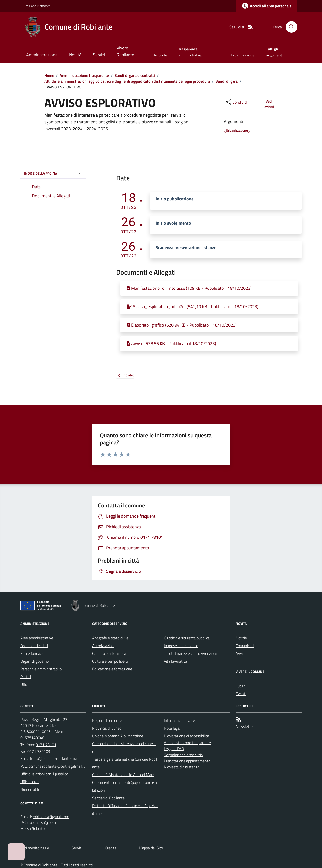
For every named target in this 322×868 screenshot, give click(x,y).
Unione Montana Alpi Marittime (118, 736)
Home (49, 75)
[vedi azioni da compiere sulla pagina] (266, 104)
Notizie (241, 638)
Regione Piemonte (38, 6)
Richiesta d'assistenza (182, 767)
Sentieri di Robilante (108, 798)
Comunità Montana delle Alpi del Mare (123, 775)
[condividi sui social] (236, 102)
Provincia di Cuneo (107, 728)
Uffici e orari (30, 782)
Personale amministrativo (41, 669)
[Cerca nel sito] (290, 27)
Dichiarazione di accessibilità (186, 736)
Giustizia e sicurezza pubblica (187, 638)
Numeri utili (30, 789)
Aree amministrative (37, 638)
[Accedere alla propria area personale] (267, 6)
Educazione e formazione (112, 669)
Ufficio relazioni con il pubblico (44, 774)
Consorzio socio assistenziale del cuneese (124, 747)
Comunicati (245, 646)
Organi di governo (35, 661)
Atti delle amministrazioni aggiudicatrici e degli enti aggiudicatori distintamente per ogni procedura (127, 81)
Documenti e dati (34, 646)
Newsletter (245, 726)
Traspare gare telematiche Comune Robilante (125, 763)
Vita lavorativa (176, 661)
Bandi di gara (227, 81)
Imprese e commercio (181, 646)
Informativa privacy (179, 720)
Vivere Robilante (125, 51)
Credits (111, 848)
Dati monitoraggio (35, 848)
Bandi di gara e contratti (135, 75)
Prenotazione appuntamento (187, 761)
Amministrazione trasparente (84, 75)
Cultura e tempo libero (110, 661)
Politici (26, 677)
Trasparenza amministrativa (190, 52)
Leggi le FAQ (174, 749)
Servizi (99, 55)
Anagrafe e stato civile (110, 638)
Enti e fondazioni (34, 653)
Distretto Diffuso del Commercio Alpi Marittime (125, 810)
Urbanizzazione (243, 55)
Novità (75, 55)
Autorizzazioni (103, 646)
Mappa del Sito (151, 848)
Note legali (173, 728)
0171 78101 (46, 745)
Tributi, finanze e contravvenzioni (190, 653)
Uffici (24, 684)
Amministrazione (42, 55)
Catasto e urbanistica (109, 653)
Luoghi (241, 686)
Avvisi (240, 653)
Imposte (161, 55)
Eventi (241, 694)
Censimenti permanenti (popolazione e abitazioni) (125, 786)
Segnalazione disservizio (183, 755)
